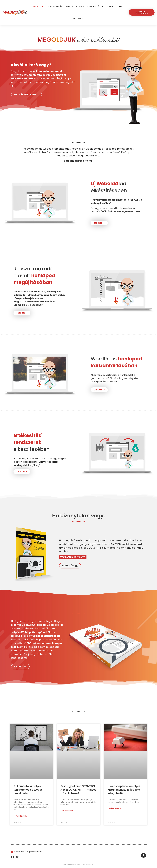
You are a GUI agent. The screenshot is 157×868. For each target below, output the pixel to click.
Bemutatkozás (55, 6)
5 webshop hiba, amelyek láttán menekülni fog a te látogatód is (124, 790)
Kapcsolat (79, 18)
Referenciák (109, 6)
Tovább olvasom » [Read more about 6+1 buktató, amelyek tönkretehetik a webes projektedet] (21, 816)
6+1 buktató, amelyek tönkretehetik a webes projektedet (28, 790)
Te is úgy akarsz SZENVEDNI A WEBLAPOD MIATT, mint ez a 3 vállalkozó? (78, 790)
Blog (121, 6)
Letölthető (93, 6)
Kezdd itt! (38, 6)
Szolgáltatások (75, 6)
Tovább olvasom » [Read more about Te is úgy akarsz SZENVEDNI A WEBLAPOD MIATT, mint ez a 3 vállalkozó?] (68, 811)
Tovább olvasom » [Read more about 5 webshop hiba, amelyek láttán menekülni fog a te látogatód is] (115, 808)
